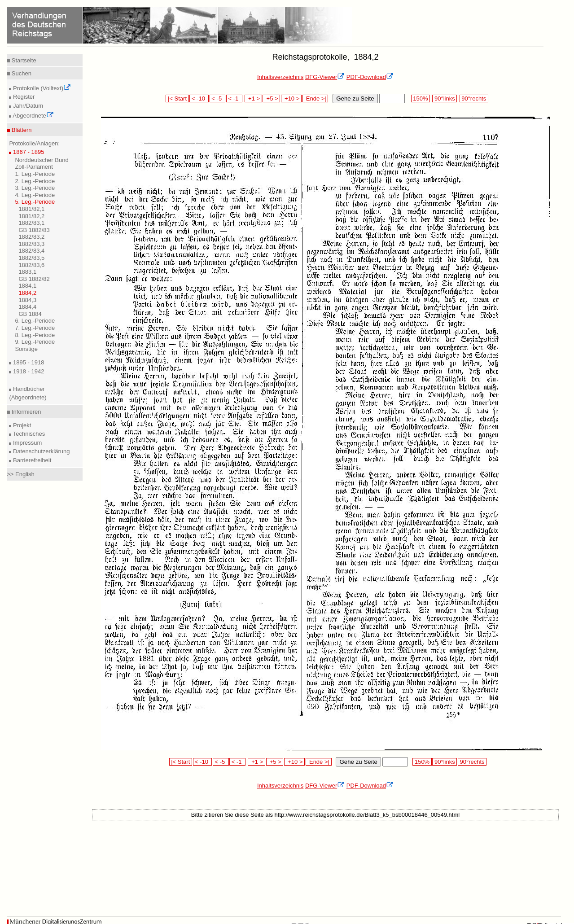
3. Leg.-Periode (35, 188)
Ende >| (315, 99)
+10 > (291, 99)
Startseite (23, 60)
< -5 (218, 99)
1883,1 (27, 272)
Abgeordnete (32, 116)
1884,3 (27, 300)
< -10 (199, 99)
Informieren (25, 412)
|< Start (177, 99)
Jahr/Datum (27, 106)
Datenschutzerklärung (40, 451)
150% (421, 99)
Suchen (21, 73)
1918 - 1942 (28, 371)
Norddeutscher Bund (42, 160)
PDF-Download (370, 77)
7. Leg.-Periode (35, 328)
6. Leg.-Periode (35, 321)
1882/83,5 (31, 258)
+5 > (271, 99)
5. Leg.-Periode (35, 202)
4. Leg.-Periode (35, 195)
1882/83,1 (31, 223)
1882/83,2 (31, 237)
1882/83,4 (31, 251)
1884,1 (27, 286)
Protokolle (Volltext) (41, 88)
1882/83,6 (31, 265)
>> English (20, 474)
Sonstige (26, 349)
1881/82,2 (31, 216)
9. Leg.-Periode (35, 342)
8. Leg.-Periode (35, 335)
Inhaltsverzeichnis (280, 77)
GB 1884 (30, 314)
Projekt (21, 425)
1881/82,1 (31, 209)
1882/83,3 (31, 244)
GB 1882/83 (34, 230)
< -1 (234, 99)
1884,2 (27, 293)
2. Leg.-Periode (35, 181)
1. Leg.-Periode (35, 174)
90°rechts (474, 99)
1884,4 (27, 307)
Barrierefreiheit (31, 460)
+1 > (253, 99)
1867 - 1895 (28, 152)
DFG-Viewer (325, 77)
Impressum (26, 443)
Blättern (21, 130)
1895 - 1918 (28, 362)
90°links (445, 99)
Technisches (28, 434)
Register (23, 97)
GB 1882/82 (34, 279)
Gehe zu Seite (355, 99)
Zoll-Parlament (34, 167)
